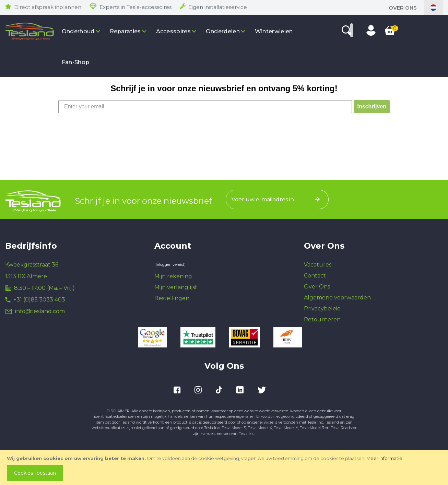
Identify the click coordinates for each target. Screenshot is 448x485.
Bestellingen (172, 298)
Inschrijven (372, 107)
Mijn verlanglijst (176, 287)
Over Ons (403, 8)
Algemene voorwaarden (337, 298)
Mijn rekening (173, 276)
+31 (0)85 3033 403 (39, 300)
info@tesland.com (40, 311)
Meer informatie (384, 458)
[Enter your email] (205, 107)
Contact (315, 276)
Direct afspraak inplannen (48, 7)
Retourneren (322, 320)
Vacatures (318, 265)
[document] (225, 468)
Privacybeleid (322, 309)
